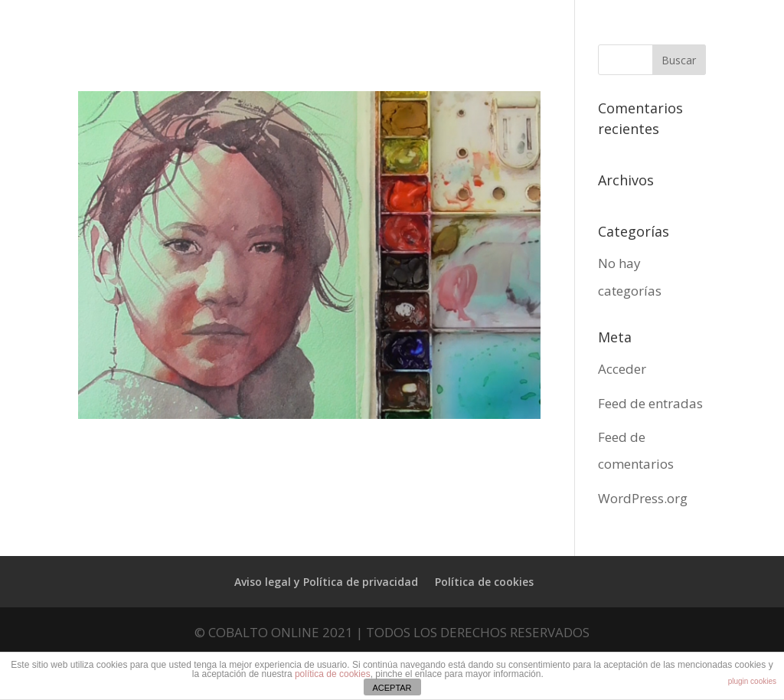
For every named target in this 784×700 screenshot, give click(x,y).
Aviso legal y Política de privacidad (326, 582)
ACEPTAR (392, 688)
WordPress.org (643, 498)
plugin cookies (752, 681)
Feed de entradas (650, 403)
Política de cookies (484, 582)
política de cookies (333, 674)
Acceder (622, 369)
